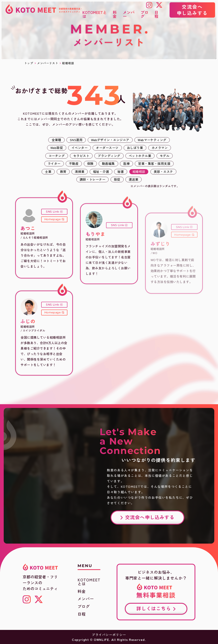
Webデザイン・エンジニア (110, 140)
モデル (165, 156)
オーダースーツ (107, 148)
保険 (90, 163)
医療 (126, 163)
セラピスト (81, 156)
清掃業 (80, 171)
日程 (82, 614)
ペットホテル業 (140, 156)
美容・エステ (163, 171)
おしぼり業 (135, 148)
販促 (117, 179)
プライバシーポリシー (109, 635)
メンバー (86, 599)
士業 (48, 171)
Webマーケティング (152, 140)
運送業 (134, 179)
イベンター (80, 148)
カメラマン (160, 148)
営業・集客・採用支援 (154, 163)
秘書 (121, 171)
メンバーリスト (48, 63)
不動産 (74, 163)
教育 (63, 171)
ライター (54, 163)
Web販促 (57, 148)
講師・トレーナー (93, 179)
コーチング (57, 156)
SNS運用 (76, 140)
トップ (29, 63)
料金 (82, 591)
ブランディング (109, 156)
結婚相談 (139, 171)
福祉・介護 (101, 171)
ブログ (84, 606)
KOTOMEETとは (89, 582)
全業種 (56, 140)
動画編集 (108, 163)
